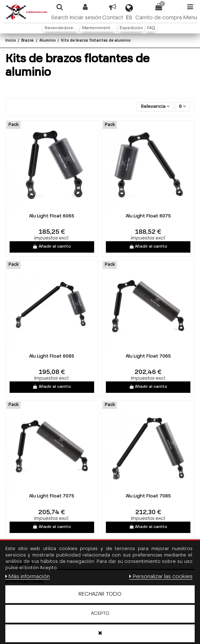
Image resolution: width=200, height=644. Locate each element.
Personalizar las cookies (161, 577)
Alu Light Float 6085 (52, 356)
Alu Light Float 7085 (148, 496)
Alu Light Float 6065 (52, 216)
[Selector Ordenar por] (155, 107)
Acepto (100, 614)
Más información (28, 577)
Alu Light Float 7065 (148, 356)
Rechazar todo (100, 594)
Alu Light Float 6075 (148, 216)
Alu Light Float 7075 (52, 496)
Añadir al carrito (52, 247)
